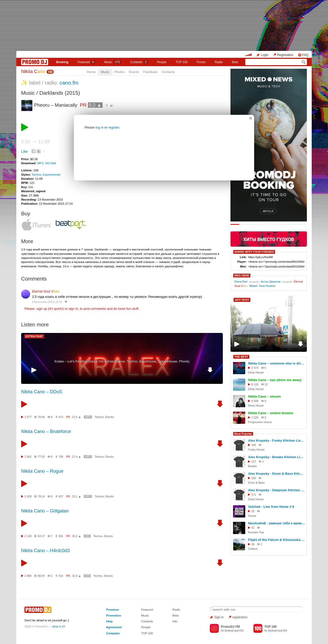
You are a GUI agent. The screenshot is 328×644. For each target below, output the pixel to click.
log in (99, 127)
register (114, 127)
